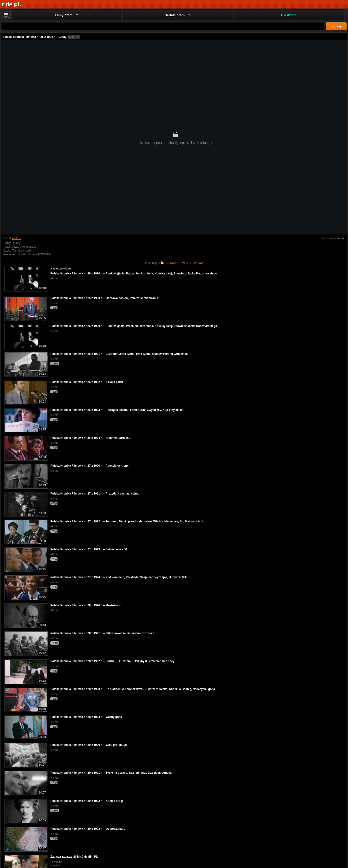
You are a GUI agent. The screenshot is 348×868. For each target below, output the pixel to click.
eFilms (16, 238)
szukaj (336, 26)
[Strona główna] (12, 5)
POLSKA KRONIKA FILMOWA (184, 263)
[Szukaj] (163, 26)
